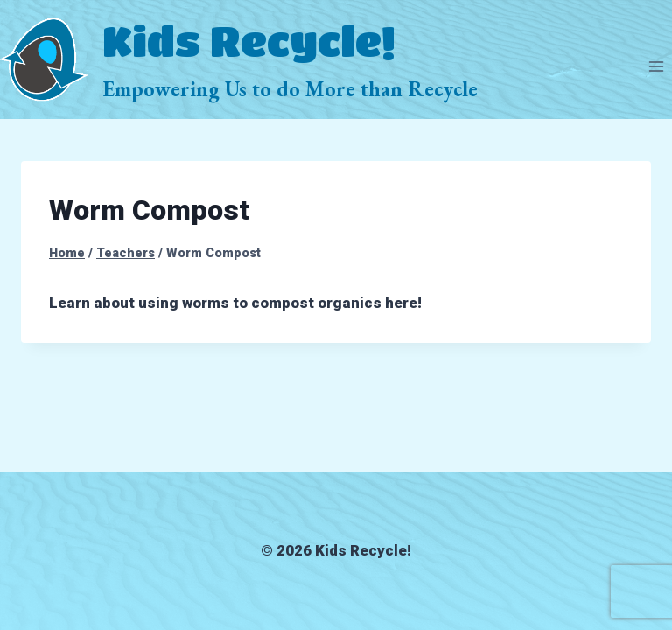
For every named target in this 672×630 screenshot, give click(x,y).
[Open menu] (656, 67)
